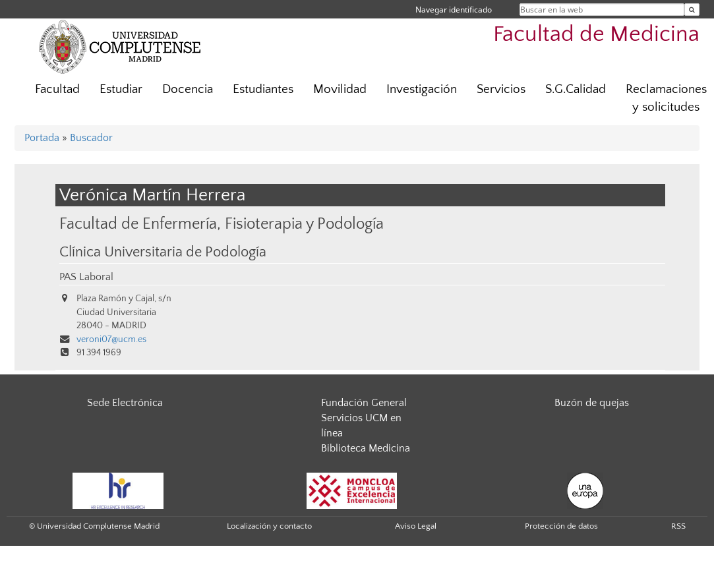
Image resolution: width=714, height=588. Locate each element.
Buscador (91, 138)
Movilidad (340, 89)
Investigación (422, 89)
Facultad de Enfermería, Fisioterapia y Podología (222, 224)
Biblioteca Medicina (366, 448)
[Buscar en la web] (692, 10)
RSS (678, 526)
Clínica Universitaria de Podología (163, 252)
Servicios (501, 89)
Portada (42, 138)
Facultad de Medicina (596, 35)
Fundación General (364, 403)
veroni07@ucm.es (111, 339)
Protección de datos (561, 526)
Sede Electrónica (125, 403)
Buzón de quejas (592, 403)
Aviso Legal (416, 526)
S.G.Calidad (576, 89)
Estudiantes (263, 89)
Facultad (57, 89)
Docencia (188, 89)
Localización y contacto (269, 526)
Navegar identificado (454, 10)
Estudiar (121, 89)
